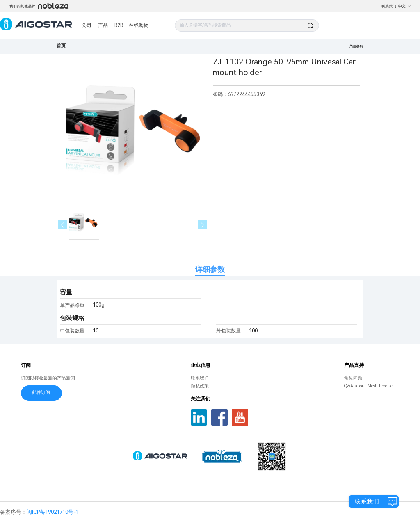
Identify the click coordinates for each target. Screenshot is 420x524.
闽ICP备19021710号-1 (53, 512)
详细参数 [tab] (210, 269)
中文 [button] (405, 6)
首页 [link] (61, 46)
